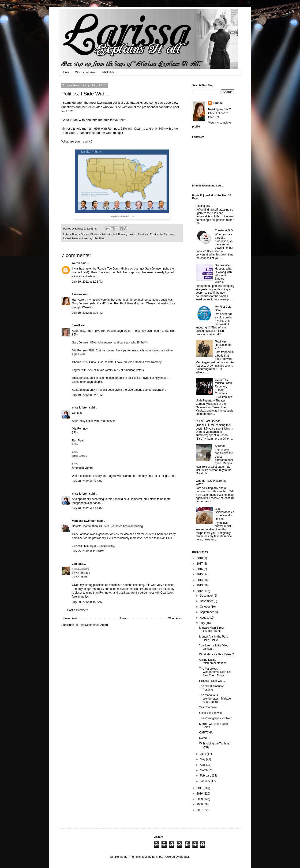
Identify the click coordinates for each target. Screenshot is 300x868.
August (205, 618)
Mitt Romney (120, 234)
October (205, 607)
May (203, 759)
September (207, 612)
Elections (96, 234)
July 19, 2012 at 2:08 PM (87, 313)
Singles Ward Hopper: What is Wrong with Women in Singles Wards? (224, 274)
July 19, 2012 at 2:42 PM (87, 395)
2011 (200, 788)
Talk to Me (108, 72)
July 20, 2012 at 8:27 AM (87, 481)
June (203, 754)
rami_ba (157, 857)
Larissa (77, 294)
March (204, 770)
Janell (76, 325)
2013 (200, 585)
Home (65, 72)
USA (95, 238)
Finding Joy (203, 206)
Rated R (204, 738)
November (207, 601)
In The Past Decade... (209, 421)
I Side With (77, 120)
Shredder (221, 446)
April (203, 765)
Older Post (174, 618)
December (207, 596)
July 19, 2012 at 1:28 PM (87, 282)
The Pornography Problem (216, 718)
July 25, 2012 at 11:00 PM (88, 551)
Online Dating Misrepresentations (213, 661)
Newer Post (70, 618)
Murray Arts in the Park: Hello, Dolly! (214, 638)
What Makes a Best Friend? (217, 654)
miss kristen (80, 408)
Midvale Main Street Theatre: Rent (212, 629)
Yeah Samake (208, 707)
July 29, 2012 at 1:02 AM (87, 602)
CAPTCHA (206, 733)
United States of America (77, 238)
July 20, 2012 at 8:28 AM (87, 508)
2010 (200, 794)
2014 (200, 580)
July (203, 623)
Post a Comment (78, 610)
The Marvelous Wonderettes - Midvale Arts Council (215, 698)
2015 (200, 574)
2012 (200, 591)
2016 (200, 569)
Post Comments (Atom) (93, 625)
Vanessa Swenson (84, 521)
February (206, 776)
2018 (200, 558)
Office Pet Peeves (210, 713)
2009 (200, 799)
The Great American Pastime (212, 688)
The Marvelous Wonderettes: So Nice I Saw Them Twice (215, 672)
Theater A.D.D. (224, 230)
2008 (200, 804)
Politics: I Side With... (212, 681)
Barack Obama (81, 234)
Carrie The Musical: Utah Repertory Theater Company (223, 387)
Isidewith (107, 234)
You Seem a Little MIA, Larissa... (214, 647)
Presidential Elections (162, 234)
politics (133, 234)
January (205, 781)
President (143, 234)
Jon (74, 564)
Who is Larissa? (85, 72)
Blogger (184, 857)
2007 (200, 810)
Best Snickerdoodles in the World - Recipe (225, 514)
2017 (200, 564)
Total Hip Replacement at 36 (223, 345)
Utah (102, 238)
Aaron (76, 263)
